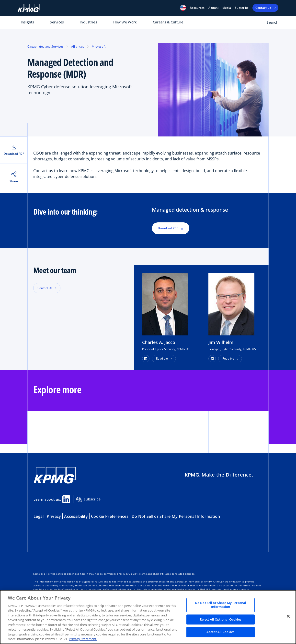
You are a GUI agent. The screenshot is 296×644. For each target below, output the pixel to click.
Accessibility (76, 516)
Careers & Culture (168, 22)
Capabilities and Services (46, 47)
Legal (39, 516)
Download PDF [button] (171, 228)
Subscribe (242, 8)
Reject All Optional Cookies (221, 619)
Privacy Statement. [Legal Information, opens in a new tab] (83, 639)
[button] (183, 8)
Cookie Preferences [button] (110, 516)
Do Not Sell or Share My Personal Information (176, 516)
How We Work (125, 22)
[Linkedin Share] (66, 499)
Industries (88, 22)
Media (227, 8)
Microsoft (99, 47)
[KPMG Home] (29, 8)
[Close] (288, 616)
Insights (28, 22)
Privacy (54, 516)
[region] (148, 617)
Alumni (213, 8)
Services (57, 22)
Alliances (78, 47)
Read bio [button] (162, 358)
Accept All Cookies (220, 632)
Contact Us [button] (45, 288)
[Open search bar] (270, 23)
